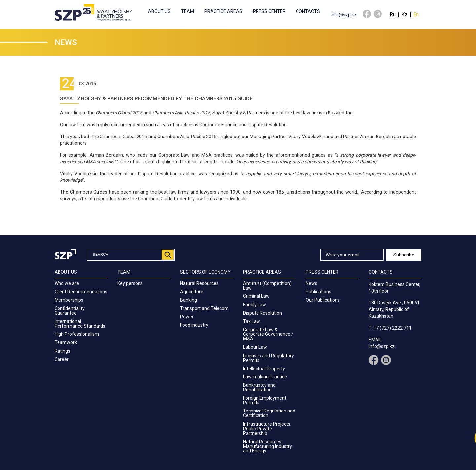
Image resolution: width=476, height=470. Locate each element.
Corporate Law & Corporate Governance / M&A (268, 334)
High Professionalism (77, 334)
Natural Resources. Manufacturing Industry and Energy (267, 446)
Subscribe (404, 255)
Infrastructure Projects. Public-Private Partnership (267, 429)
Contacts (308, 11)
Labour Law (255, 347)
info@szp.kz (344, 15)
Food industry (194, 325)
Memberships (69, 300)
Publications (318, 292)
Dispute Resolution (262, 313)
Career (62, 359)
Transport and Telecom (204, 308)
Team (188, 11)
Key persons (130, 283)
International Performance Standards (80, 324)
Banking (189, 300)
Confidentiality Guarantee (70, 311)
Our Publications (323, 300)
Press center (269, 11)
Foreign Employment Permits (265, 400)
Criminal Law (256, 296)
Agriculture (192, 292)
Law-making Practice (265, 377)
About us (159, 11)
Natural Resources (199, 283)
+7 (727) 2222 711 (393, 328)
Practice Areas (223, 11)
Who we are (67, 283)
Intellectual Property (264, 369)
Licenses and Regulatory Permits (268, 358)
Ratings (62, 351)
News (312, 283)
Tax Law (252, 321)
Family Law (255, 305)
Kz (404, 14)
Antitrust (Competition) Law (267, 286)
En (416, 14)
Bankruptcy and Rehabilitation (259, 387)
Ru (393, 14)
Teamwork (66, 342)
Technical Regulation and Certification (269, 413)
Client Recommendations (81, 292)
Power (187, 317)
